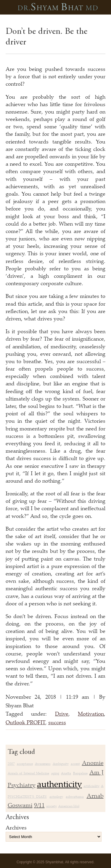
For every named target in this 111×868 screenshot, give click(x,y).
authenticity (59, 784)
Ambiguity (61, 764)
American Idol (69, 806)
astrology (56, 797)
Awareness (43, 764)
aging (55, 773)
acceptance (25, 764)
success (57, 722)
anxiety (52, 806)
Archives (16, 827)
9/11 (39, 805)
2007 (11, 764)
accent (75, 764)
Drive (62, 714)
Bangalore (80, 773)
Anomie (93, 763)
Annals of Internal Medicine (29, 773)
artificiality (91, 786)
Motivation (91, 714)
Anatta (66, 773)
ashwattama (75, 797)
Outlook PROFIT (25, 722)
